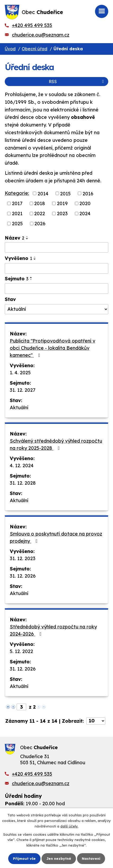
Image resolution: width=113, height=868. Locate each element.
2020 (85, 203)
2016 (88, 193)
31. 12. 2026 (23, 576)
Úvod (10, 49)
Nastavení (91, 858)
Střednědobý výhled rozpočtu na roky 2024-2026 (53, 630)
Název (15, 238)
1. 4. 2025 (20, 373)
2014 (43, 193)
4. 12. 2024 (22, 466)
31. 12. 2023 (23, 558)
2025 (17, 224)
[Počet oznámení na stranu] (96, 721)
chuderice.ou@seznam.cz (41, 35)
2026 (40, 224)
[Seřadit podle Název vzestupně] (27, 237)
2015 (65, 193)
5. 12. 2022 (21, 651)
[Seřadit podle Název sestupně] (27, 239)
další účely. (69, 826)
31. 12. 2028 (23, 483)
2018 (40, 203)
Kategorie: (17, 193)
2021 (17, 213)
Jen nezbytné (59, 858)
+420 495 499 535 (32, 25)
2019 (62, 203)
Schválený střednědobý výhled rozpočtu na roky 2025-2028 (56, 444)
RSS (77, 82)
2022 (40, 213)
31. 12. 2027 (23, 390)
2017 (17, 203)
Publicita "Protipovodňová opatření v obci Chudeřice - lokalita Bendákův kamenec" (53, 348)
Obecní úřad (35, 49)
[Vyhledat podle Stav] (56, 309)
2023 (62, 213)
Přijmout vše (24, 858)
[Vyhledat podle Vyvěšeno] (56, 268)
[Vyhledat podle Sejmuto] (56, 289)
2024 (85, 213)
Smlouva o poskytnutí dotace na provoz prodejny (56, 537)
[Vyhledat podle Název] (56, 248)
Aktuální (19, 408)
